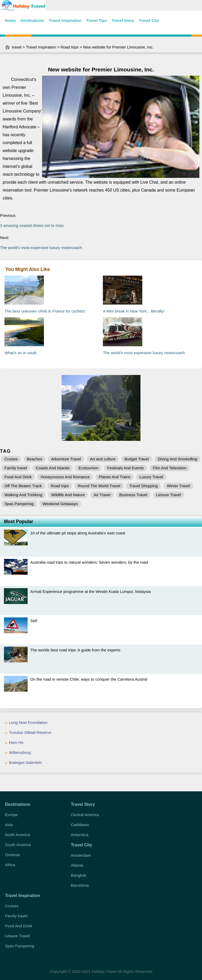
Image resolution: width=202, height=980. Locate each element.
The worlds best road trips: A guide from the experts (75, 650)
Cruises (11, 459)
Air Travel (102, 495)
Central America (85, 815)
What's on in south (21, 353)
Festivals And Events (125, 468)
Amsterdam (81, 855)
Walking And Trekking (23, 495)
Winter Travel (178, 486)
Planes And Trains (115, 477)
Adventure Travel (66, 459)
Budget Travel (137, 459)
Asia (9, 825)
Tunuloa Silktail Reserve (30, 732)
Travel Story (123, 20)
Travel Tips (97, 20)
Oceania (12, 855)
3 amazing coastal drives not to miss (32, 225)
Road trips (69, 47)
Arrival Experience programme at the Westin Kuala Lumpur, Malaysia (90, 591)
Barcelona (80, 885)
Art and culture (103, 459)
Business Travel (133, 495)
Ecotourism (88, 468)
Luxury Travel (151, 477)
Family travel (16, 468)
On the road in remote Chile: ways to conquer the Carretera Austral (89, 679)
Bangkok (78, 875)
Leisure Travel (169, 495)
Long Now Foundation (28, 722)
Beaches (34, 459)
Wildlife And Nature (68, 495)
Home (10, 20)
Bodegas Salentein (26, 762)
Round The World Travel (99, 486)
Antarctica (80, 835)
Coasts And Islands (53, 468)
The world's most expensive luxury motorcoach (41, 248)
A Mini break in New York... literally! (133, 311)
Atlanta (77, 865)
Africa (10, 865)
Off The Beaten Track (23, 486)
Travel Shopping (143, 486)
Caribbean (80, 825)
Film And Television (170, 468)
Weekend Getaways (60, 504)
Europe (11, 815)
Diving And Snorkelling (178, 459)
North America (17, 835)
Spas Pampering (19, 504)
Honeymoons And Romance (65, 477)
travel (17, 47)
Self (34, 621)
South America (18, 845)
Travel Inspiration (65, 20)
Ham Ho (16, 742)
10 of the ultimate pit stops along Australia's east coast (78, 533)
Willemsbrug (20, 752)
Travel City (149, 20)
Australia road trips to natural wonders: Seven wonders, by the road (89, 562)
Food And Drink (18, 477)
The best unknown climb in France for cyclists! (45, 311)
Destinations (32, 20)
